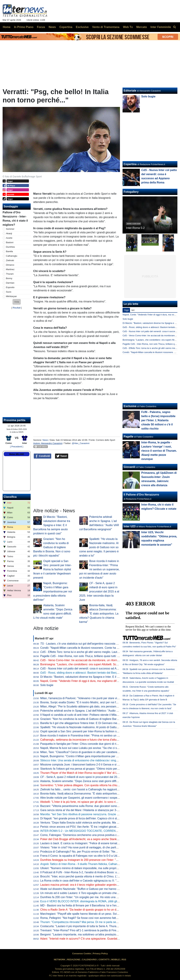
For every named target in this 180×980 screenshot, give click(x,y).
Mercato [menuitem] (141, 27)
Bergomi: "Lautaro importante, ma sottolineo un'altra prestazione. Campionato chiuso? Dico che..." (101, 934)
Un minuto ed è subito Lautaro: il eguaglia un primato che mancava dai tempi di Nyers (96, 893)
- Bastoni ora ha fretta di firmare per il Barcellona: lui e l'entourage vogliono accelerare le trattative (103, 905)
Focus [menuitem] (41, 27)
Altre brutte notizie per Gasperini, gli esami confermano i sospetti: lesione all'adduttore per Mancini (100, 798)
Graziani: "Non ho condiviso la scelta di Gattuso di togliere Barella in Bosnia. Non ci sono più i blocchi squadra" (52, 547)
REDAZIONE (74, 960)
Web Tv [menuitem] (128, 27)
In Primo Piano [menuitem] (24, 27)
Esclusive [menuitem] (82, 27)
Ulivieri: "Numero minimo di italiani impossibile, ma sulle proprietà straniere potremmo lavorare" (99, 868)
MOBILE (115, 960)
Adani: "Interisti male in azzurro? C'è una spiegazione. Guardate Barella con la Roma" (93, 939)
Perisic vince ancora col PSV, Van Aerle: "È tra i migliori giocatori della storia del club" (93, 827)
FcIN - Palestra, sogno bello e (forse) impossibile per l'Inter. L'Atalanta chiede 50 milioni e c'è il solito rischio (158, 420)
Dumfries (10, 247)
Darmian (10, 283)
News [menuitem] (52, 27)
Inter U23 (129, 526)
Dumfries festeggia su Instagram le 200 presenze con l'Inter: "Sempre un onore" (89, 860)
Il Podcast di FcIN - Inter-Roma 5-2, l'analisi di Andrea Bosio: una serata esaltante (90, 872)
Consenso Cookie (82, 953)
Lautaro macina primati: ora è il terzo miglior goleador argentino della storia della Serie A (94, 885)
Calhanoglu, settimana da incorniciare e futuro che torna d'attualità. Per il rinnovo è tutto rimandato (101, 740)
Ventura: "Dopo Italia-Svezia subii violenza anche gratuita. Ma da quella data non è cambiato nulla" (101, 823)
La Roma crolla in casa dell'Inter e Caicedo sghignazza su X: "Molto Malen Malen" (91, 881)
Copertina (130, 164)
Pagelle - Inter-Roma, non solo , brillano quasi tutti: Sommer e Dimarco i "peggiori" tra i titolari (104, 656)
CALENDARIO (89, 960)
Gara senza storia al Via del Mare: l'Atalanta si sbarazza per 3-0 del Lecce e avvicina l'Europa (98, 810)
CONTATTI (104, 960)
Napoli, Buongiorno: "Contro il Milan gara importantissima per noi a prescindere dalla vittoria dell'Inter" (53, 591)
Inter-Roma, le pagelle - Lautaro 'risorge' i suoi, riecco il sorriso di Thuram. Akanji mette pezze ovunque (159, 451)
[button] (17, 302)
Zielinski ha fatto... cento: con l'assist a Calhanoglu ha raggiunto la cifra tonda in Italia (93, 789)
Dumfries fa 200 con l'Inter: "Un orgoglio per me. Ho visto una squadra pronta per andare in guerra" (101, 897)
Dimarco (10, 265)
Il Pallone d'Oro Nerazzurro (141, 495)
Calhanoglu (12, 256)
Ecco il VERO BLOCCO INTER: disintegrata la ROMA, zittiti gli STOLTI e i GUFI (89, 901)
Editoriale (130, 91)
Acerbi (9, 238)
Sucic (9, 292)
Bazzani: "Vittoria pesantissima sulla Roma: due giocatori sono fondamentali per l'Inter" (94, 806)
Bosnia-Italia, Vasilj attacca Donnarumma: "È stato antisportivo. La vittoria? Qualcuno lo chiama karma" (99, 614)
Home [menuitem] (7, 27)
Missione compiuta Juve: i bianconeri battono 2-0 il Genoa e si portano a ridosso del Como (96, 765)
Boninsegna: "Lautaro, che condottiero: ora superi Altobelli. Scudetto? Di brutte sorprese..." (96, 664)
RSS (124, 960)
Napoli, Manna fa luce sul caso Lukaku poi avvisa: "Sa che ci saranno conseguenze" (92, 748)
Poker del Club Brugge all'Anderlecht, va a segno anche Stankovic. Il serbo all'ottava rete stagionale (102, 839)
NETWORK (60, 960)
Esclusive (130, 406)
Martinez (10, 269)
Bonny (9, 278)
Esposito (10, 287)
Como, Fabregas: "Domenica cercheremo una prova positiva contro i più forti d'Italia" (92, 835)
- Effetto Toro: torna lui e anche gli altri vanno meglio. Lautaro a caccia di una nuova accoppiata (102, 652)
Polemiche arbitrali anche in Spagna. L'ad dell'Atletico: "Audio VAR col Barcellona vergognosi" (98, 711)
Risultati (17, 308)
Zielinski (10, 260)
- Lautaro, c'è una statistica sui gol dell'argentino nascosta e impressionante (89, 644)
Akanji (9, 233)
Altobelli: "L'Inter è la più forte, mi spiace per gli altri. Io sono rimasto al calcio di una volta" (95, 802)
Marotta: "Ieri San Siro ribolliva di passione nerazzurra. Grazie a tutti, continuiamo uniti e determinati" (102, 814)
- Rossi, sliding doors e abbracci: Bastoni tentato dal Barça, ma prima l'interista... (93, 673)
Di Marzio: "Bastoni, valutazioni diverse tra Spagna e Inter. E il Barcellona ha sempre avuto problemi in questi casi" (52, 525)
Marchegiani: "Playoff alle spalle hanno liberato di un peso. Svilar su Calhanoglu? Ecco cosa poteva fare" (105, 914)
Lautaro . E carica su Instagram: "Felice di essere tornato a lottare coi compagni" (94, 843)
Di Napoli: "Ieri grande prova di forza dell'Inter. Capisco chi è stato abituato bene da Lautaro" (97, 818)
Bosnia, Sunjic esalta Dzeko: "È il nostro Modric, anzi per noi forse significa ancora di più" (95, 702)
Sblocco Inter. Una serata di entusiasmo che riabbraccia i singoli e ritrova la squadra (92, 760)
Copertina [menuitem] (66, 27)
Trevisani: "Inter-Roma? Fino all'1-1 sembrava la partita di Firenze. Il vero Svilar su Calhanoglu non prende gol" (108, 930)
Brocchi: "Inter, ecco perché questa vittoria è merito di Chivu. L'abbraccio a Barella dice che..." (98, 876)
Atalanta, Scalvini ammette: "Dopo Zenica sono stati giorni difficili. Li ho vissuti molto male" (96, 781)
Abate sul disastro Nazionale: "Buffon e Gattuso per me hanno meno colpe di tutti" (90, 889)
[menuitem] (174, 27)
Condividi (43, 456)
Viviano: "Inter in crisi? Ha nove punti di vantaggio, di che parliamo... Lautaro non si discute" (96, 847)
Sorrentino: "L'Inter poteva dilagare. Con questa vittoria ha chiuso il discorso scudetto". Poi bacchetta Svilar (106, 785)
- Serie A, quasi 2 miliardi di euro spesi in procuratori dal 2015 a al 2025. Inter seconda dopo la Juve (99, 591)
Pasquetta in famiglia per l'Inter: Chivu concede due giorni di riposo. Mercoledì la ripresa (94, 744)
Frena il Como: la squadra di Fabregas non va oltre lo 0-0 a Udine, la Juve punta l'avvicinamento (99, 856)
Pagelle (128, 437)
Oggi (126, 310)
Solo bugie (47, 685)
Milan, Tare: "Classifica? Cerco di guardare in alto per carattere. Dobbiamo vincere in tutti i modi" (99, 752)
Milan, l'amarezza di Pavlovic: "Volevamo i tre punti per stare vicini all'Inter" (86, 698)
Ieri (133, 310)
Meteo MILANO (17, 454)
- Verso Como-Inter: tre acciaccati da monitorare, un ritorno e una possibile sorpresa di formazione (104, 660)
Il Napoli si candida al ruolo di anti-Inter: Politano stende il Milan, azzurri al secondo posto (95, 715)
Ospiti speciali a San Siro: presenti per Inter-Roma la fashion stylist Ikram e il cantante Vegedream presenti (52, 569)
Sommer (10, 229)
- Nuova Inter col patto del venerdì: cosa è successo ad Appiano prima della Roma (94, 669)
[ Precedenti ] (17, 447)
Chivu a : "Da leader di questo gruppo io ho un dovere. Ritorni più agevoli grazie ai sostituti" (105, 910)
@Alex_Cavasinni (81, 443)
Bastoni (10, 242)
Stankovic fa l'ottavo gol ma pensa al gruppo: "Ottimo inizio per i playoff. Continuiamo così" (96, 769)
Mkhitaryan (12, 296)
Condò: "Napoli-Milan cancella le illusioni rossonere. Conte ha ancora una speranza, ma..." (96, 648)
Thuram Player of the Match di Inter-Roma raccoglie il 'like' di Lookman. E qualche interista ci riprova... (103, 773)
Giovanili (129, 467)
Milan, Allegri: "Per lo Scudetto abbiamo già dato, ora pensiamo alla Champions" (89, 707)
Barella (10, 251)
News (45, 440)
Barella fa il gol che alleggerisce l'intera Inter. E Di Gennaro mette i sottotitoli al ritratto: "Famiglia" (100, 723)
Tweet (62, 456)
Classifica (10, 497)
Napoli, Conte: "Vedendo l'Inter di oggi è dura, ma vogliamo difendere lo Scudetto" (91, 681)
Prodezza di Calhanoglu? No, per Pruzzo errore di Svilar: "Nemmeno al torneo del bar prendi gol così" (103, 852)
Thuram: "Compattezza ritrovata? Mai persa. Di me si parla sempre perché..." (87, 922)
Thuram (10, 274)
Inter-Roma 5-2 (135, 228)
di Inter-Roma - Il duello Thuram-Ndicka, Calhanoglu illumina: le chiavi (92, 864)
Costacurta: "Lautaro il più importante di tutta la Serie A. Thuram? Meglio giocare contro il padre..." (100, 926)
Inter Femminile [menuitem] (161, 27)
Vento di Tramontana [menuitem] (106, 27)
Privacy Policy (100, 953)
